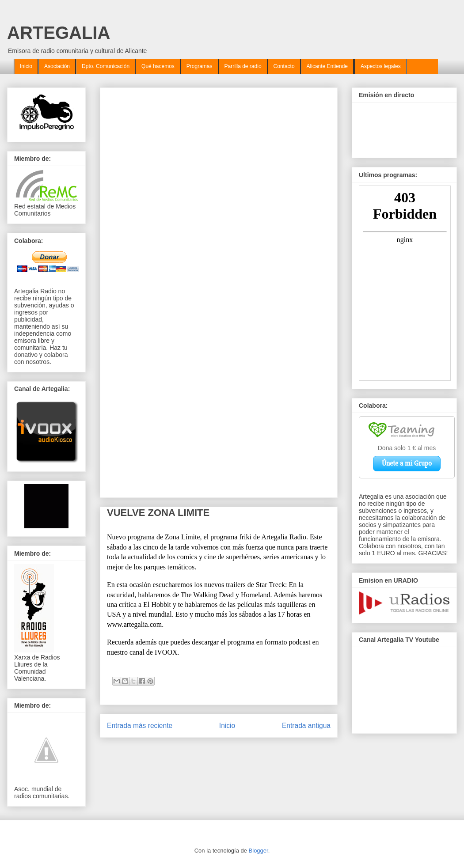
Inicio (26, 66)
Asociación (57, 66)
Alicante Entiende (327, 66)
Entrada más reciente (140, 726)
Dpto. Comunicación (106, 66)
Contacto (284, 66)
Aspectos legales (381, 66)
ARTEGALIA (59, 33)
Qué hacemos (158, 66)
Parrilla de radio (243, 66)
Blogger (259, 851)
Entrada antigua (306, 726)
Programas (200, 66)
